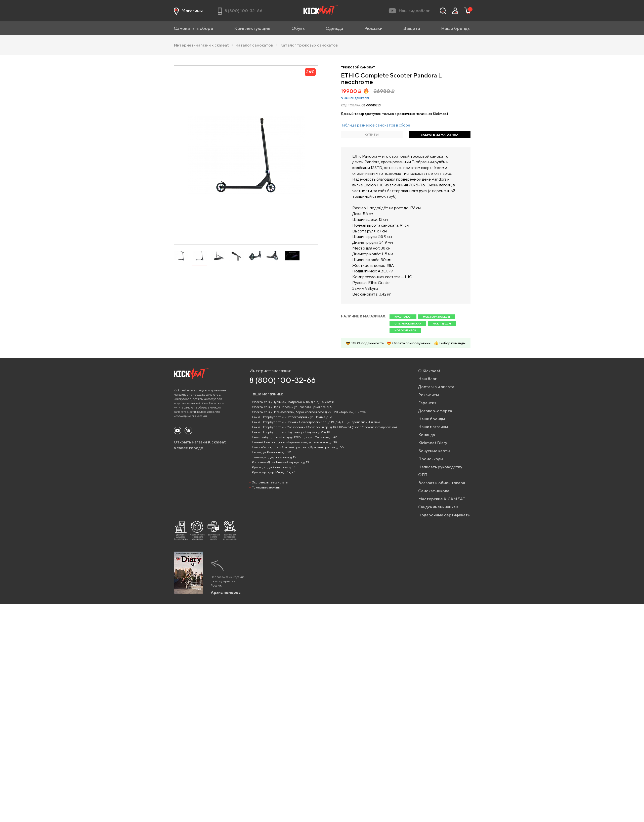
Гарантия (427, 403)
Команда (427, 435)
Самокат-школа (434, 491)
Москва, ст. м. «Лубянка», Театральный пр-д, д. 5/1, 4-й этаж (293, 402)
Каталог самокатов (256, 45)
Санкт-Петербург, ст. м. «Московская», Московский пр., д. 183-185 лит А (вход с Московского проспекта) (324, 427)
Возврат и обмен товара (442, 483)
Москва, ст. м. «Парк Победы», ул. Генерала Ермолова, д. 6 (292, 407)
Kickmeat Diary (433, 443)
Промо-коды (431, 459)
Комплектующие (252, 28)
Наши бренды (456, 28)
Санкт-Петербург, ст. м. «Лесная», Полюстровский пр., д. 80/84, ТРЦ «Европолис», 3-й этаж (316, 422)
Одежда (334, 28)
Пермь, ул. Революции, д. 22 (271, 452)
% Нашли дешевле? (355, 98)
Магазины (188, 11)
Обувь (298, 28)
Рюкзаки (373, 28)
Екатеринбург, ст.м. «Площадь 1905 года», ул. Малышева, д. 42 (294, 437)
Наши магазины (433, 427)
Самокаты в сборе (194, 28)
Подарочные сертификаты (444, 515)
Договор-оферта (435, 411)
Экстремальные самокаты (270, 482)
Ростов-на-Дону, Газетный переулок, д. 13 (280, 462)
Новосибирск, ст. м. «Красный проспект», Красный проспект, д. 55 (298, 447)
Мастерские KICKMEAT (442, 499)
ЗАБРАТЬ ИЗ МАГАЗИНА (440, 135)
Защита (412, 28)
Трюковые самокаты (266, 487)
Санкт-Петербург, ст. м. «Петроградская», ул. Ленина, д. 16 (292, 417)
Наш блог (427, 379)
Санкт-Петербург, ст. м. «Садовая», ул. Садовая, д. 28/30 (291, 432)
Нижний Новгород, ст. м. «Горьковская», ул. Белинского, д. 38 (294, 442)
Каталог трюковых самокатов (309, 45)
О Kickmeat (429, 371)
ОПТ (423, 475)
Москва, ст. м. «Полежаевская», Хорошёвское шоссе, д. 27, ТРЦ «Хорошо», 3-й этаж (309, 412)
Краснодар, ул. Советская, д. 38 (274, 467)
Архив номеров (226, 592)
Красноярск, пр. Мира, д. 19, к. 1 (274, 472)
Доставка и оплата (436, 387)
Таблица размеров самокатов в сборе (376, 125)
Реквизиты (428, 395)
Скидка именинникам (438, 507)
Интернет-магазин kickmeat (203, 45)
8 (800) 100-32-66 (283, 380)
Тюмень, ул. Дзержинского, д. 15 (274, 457)
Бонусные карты (434, 451)
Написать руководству (440, 467)
